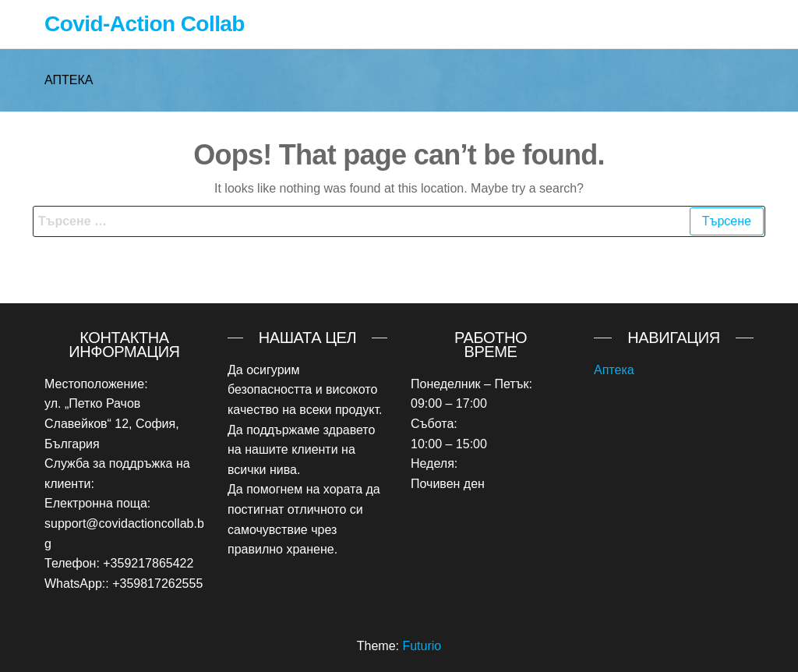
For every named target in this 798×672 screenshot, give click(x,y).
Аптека (614, 370)
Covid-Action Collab (145, 24)
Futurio (422, 646)
